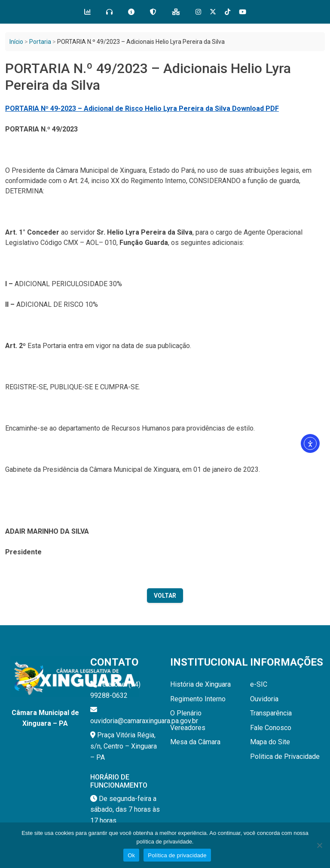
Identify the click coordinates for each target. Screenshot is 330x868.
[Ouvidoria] (109, 12)
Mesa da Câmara (195, 742)
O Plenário (186, 713)
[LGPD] (153, 12)
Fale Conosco (271, 728)
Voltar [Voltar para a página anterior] (165, 596)
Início (16, 42)
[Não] (319, 845)
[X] (213, 12)
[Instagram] (198, 12)
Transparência (271, 713)
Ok (131, 855)
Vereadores (188, 728)
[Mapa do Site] (176, 12)
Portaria (40, 42)
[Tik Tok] (228, 12)
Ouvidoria (264, 699)
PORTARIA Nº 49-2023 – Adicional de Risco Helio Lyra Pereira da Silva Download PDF (142, 108)
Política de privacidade (177, 855)
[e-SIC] (131, 12)
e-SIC (259, 684)
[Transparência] (87, 12)
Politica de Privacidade (285, 756)
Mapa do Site (270, 742)
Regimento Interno (198, 699)
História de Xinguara (200, 684)
